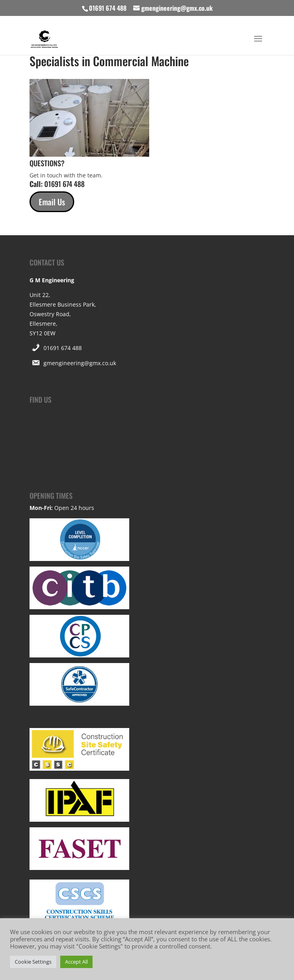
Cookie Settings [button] (33, 962)
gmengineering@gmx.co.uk (80, 363)
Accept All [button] (76, 962)
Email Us (52, 202)
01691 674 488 (63, 348)
